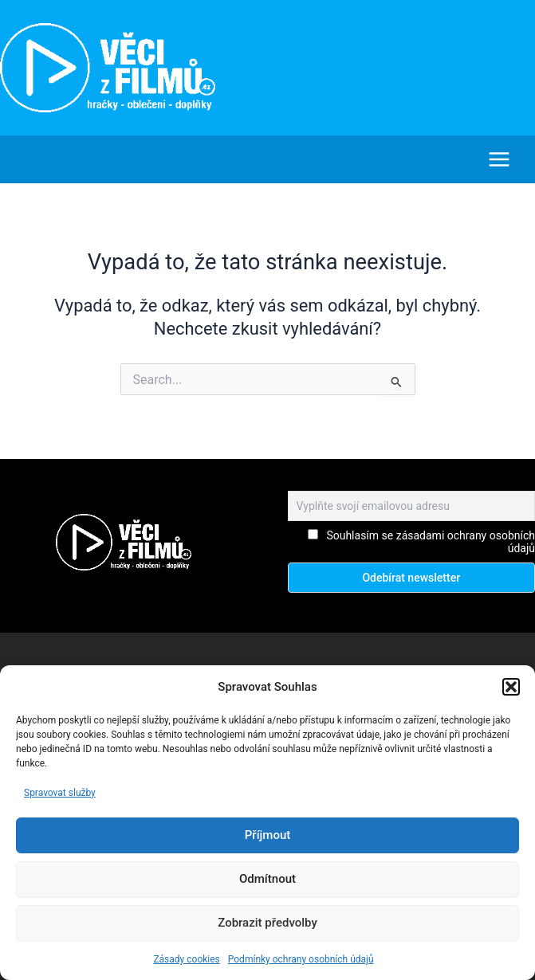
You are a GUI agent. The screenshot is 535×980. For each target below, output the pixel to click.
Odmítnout (267, 879)
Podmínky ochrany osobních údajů (301, 959)
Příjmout (267, 835)
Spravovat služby (60, 793)
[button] (511, 687)
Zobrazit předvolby (267, 923)
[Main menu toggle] (499, 159)
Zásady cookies (186, 959)
